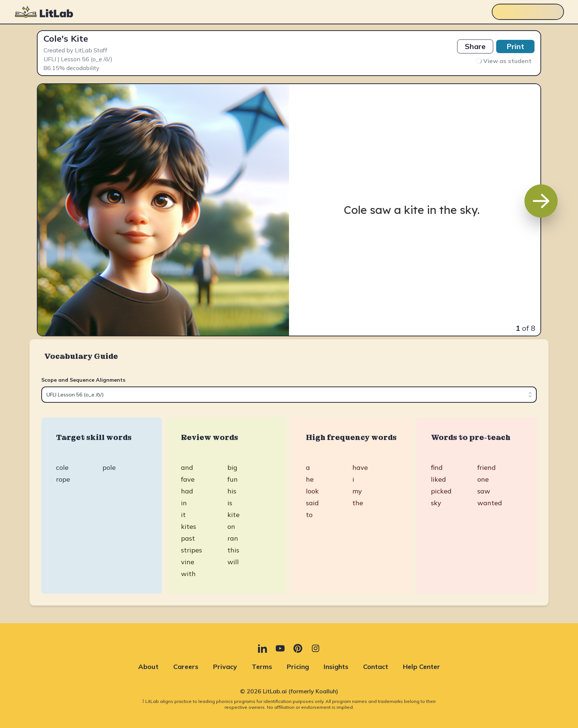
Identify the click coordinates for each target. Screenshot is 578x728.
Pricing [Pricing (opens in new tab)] (298, 667)
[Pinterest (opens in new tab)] (298, 648)
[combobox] (289, 395)
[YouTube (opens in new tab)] (280, 648)
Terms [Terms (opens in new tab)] (262, 667)
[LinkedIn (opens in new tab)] (262, 648)
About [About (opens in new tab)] (148, 667)
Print (515, 46)
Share (475, 46)
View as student (504, 61)
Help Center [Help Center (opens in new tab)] (422, 667)
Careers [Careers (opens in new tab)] (186, 667)
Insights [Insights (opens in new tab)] (336, 667)
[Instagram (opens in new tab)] (316, 648)
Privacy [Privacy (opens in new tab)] (225, 667)
